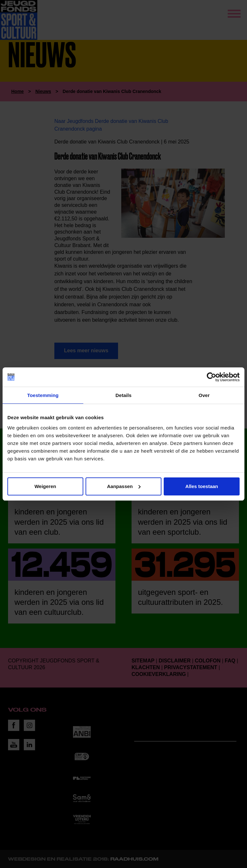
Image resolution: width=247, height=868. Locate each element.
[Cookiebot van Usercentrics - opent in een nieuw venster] (211, 377)
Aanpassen (124, 486)
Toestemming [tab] (43, 395)
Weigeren (45, 486)
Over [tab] (204, 395)
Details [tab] (123, 395)
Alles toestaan (202, 486)
